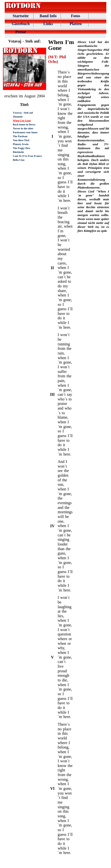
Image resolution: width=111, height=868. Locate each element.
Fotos (76, 16)
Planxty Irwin (21, 144)
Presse (21, 32)
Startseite (21, 16)
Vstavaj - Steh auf (23, 113)
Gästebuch (21, 24)
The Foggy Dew (22, 148)
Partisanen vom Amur (25, 132)
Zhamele (18, 117)
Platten (76, 24)
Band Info (48, 16)
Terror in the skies (23, 128)
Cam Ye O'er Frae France (27, 156)
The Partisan (20, 136)
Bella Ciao (19, 160)
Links (48, 24)
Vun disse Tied (21, 140)
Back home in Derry (24, 125)
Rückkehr (18, 152)
